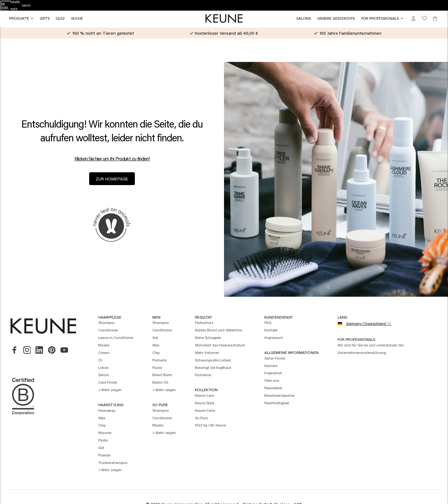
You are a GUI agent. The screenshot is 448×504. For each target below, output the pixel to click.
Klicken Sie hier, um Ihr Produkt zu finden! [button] (112, 159)
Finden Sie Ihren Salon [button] (224, 5)
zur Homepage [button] (112, 179)
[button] (45, 18)
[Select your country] (367, 324)
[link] (304, 18)
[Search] (77, 18)
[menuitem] (116, 323)
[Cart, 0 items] (435, 18)
